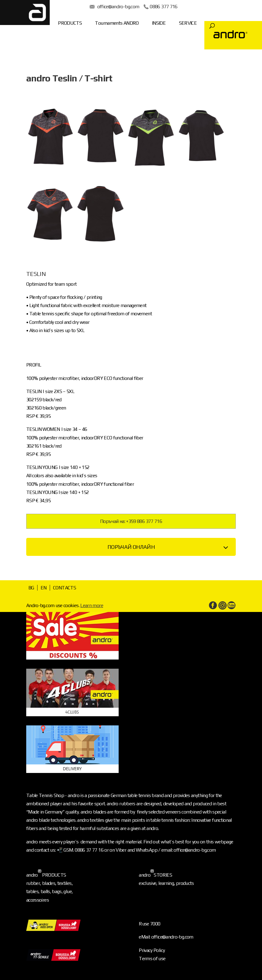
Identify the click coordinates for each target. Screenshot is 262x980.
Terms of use (152, 959)
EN (44, 588)
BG (31, 588)
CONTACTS (65, 588)
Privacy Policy (152, 950)
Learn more (92, 605)
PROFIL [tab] (34, 365)
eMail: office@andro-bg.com (166, 937)
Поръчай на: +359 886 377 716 (131, 521)
